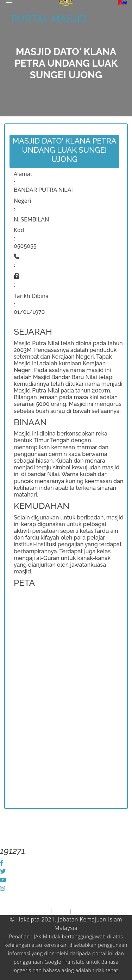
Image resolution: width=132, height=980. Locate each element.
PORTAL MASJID (49, 19)
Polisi (61, 911)
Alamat (23, 174)
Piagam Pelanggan (25, 911)
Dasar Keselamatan (99, 911)
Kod (19, 230)
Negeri (22, 201)
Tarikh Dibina (31, 296)
